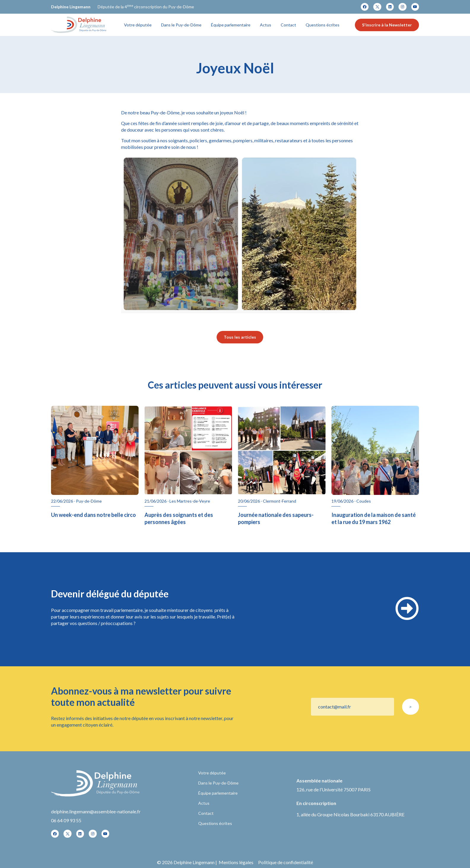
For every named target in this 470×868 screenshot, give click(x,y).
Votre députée (138, 25)
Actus (266, 25)
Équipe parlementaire (231, 25)
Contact (288, 25)
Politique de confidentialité (286, 862)
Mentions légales (236, 862)
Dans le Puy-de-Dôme (181, 25)
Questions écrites (323, 25)
